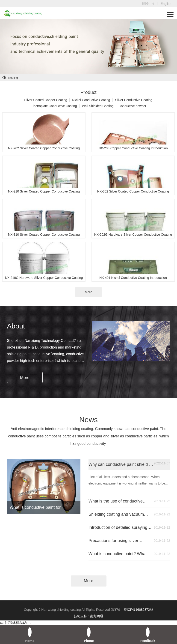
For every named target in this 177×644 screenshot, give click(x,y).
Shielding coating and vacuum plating (120, 514)
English (166, 4)
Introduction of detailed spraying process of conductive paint (120, 527)
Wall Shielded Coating (98, 106)
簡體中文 (148, 4)
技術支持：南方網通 (88, 616)
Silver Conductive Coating (134, 100)
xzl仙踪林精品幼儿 (15, 623)
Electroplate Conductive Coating (54, 106)
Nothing (10, 77)
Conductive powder (133, 106)
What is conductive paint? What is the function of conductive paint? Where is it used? (120, 554)
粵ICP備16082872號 (139, 610)
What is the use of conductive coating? (120, 501)
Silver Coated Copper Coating (46, 100)
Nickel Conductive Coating (91, 100)
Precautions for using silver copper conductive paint (120, 541)
